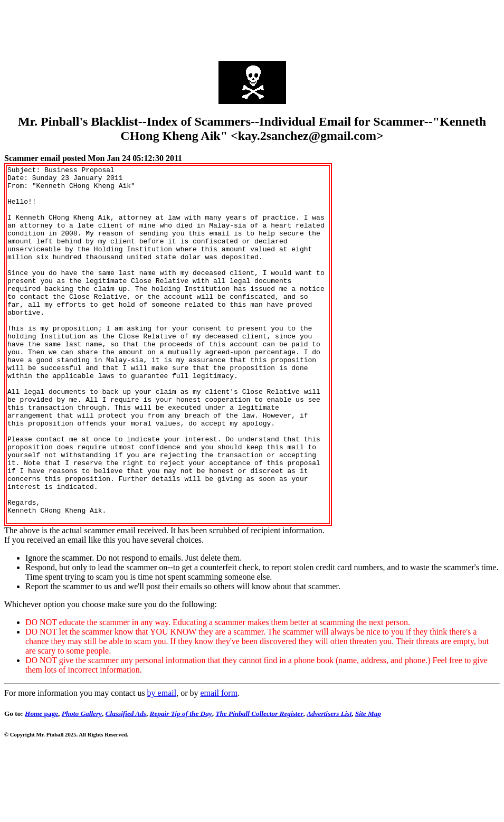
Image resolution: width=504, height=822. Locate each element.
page (41, 785)
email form (219, 764)
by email (162, 764)
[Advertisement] (252, 28)
